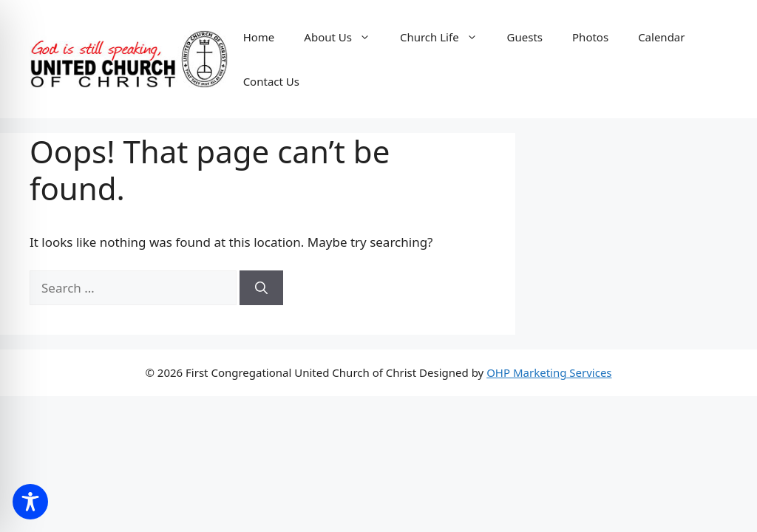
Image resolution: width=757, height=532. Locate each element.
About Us (344, 37)
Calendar (661, 37)
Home (259, 37)
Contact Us (271, 81)
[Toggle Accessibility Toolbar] (30, 502)
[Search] (261, 288)
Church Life (446, 37)
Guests (525, 37)
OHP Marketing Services (549, 372)
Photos (590, 37)
